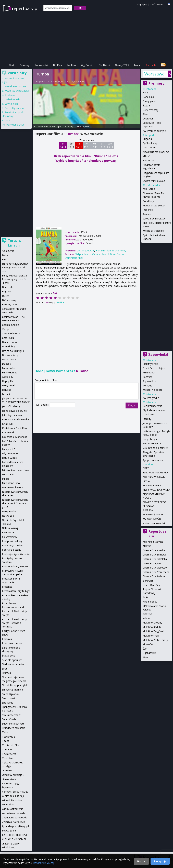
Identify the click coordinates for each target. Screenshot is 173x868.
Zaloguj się (141, 4)
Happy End (8, 381)
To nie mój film (10, 745)
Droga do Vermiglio (13, 351)
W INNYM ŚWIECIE (153, 514)
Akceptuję (160, 861)
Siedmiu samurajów (13, 664)
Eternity (147, 419)
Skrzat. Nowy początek (15, 685)
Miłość (146, 156)
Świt (145, 649)
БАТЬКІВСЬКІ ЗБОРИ (14, 835)
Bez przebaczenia (152, 406)
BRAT (146, 468)
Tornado (147, 386)
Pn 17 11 (87, 145)
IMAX (145, 597)
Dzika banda (9, 359)
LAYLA (146, 481)
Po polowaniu (10, 537)
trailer (78, 127)
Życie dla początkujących (16, 826)
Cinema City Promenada (156, 572)
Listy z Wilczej (150, 110)
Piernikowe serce (152, 443)
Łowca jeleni (11, 104)
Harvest (6, 390)
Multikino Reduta (152, 627)
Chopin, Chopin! (11, 325)
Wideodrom (9, 804)
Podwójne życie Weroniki (16, 554)
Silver (145, 114)
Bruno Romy (80, 81)
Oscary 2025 (122, 65)
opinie (86, 127)
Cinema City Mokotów (155, 568)
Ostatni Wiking (10, 528)
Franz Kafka (9, 368)
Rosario (147, 214)
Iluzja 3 (146, 105)
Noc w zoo (149, 160)
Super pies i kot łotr (13, 724)
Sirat (5, 669)
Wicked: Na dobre (152, 390)
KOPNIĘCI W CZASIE (154, 477)
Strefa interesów (11, 715)
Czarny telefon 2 (11, 333)
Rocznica (147, 377)
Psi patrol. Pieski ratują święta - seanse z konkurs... (15, 623)
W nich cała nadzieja (13, 796)
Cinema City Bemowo (155, 555)
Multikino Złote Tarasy (155, 640)
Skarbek (6, 673)
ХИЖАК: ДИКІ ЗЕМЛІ (14, 839)
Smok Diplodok (11, 694)
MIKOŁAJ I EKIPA (152, 485)
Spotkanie (10, 95)
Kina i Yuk (7, 424)
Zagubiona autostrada (15, 817)
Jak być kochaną (11, 406)
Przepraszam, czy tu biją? (16, 591)
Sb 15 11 (71, 145)
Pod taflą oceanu (14, 108)
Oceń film (60, 302)
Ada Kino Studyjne (153, 542)
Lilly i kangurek (10, 453)
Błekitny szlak (10, 304)
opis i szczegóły (65, 127)
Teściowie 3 (9, 737)
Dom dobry (149, 147)
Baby (145, 92)
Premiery (24, 65)
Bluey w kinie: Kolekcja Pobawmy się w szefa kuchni (14, 279)
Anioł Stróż (149, 189)
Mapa (137, 65)
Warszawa (154, 74)
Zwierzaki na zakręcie (154, 131)
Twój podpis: (42, 405)
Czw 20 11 (110, 145)
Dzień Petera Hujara (154, 368)
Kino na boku (150, 602)
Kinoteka (147, 614)
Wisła (146, 657)
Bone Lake (149, 97)
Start (11, 65)
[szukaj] (57, 8)
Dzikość (6, 364)
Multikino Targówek (154, 631)
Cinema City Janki (152, 563)
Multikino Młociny (152, 623)
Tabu (8, 120)
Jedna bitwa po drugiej (15, 411)
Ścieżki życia (9, 656)
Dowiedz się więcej (43, 863)
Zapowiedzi (41, 65)
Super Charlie (9, 719)
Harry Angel (9, 385)
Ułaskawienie (9, 779)
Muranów (148, 644)
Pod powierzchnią (12, 541)
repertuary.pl (25, 8)
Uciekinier (148, 119)
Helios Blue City (151, 585)
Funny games (150, 101)
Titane (6, 741)
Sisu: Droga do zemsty (155, 448)
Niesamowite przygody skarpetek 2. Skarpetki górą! (15, 503)
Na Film (71, 65)
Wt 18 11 (95, 145)
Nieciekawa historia (15, 86)
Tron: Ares (8, 758)
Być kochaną (150, 143)
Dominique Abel (53, 81)
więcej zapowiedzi (155, 523)
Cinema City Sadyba (154, 576)
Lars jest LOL (9, 449)
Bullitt (5, 296)
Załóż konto (157, 4)
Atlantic (147, 546)
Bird (4, 259)
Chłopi (6, 329)
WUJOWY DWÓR (152, 519)
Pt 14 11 (63, 145)
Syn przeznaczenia (153, 460)
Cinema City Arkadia (154, 550)
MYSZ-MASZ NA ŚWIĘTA (156, 490)
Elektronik (148, 581)
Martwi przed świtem (154, 205)
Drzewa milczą (10, 355)
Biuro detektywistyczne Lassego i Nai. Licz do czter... (15, 268)
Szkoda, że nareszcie (154, 219)
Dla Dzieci (104, 65)
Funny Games (10, 372)
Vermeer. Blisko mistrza (15, 792)
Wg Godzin (87, 65)
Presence (148, 210)
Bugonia (147, 139)
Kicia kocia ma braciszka (156, 152)
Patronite (151, 65)
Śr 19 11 (102, 145)
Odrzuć (141, 861)
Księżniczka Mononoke (15, 437)
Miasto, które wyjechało (15, 470)
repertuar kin (48, 127)
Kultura (147, 618)
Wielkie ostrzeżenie (153, 231)
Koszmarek (8, 432)
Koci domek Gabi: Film (14, 428)
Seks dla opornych (12, 660)
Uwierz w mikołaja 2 (154, 181)
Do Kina (57, 65)
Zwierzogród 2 (151, 398)
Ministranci (149, 372)
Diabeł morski (12, 99)
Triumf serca (9, 754)
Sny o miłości (150, 381)
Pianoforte (8, 532)
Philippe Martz (83, 254)
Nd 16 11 (79, 145)
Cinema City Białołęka (155, 559)
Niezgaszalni (9, 511)
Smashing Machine (12, 690)
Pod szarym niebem (13, 545)
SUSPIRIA (148, 510)
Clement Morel (100, 254)
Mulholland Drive (15, 125)
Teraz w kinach (15, 243)
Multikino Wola (151, 636)
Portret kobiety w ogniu (15, 566)
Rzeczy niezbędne (12, 643)
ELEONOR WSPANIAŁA (155, 472)
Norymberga (150, 439)
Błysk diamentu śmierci (155, 410)
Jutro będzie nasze (12, 415)
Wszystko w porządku (17, 91)
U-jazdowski (149, 653)
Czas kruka (149, 414)
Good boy (148, 201)
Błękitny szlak (150, 364)
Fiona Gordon (67, 81)
